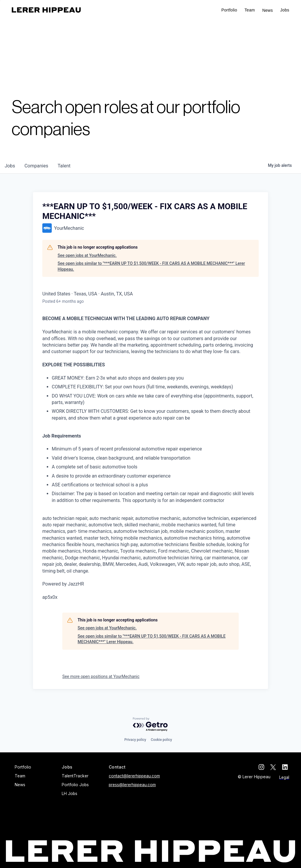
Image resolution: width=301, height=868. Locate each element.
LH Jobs (70, 794)
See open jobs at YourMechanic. (87, 255)
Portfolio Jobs (75, 785)
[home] (46, 10)
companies (36, 166)
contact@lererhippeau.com (134, 776)
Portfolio (229, 10)
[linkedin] (286, 767)
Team (250, 10)
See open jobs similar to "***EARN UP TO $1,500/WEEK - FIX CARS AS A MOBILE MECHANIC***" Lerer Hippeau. (151, 266)
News (267, 10)
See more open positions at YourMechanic (101, 676)
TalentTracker (75, 776)
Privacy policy (135, 740)
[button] (285, 10)
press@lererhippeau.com (132, 785)
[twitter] (275, 767)
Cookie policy (161, 740)
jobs (10, 166)
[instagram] (263, 767)
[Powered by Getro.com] (150, 725)
